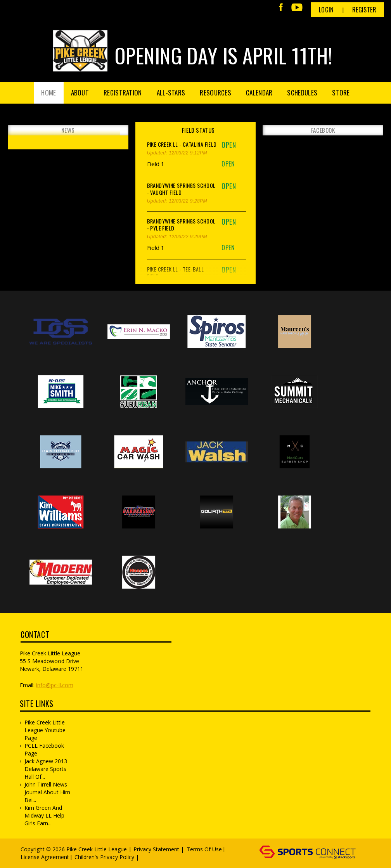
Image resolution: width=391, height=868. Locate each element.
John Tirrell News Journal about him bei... (47, 792)
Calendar (259, 93)
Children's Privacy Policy (104, 857)
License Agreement (45, 857)
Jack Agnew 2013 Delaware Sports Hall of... (46, 769)
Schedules (302, 93)
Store (341, 93)
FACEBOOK (323, 130)
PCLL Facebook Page (44, 749)
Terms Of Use (204, 849)
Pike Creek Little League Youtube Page (45, 730)
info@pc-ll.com (55, 685)
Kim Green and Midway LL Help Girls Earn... (44, 815)
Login (326, 10)
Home (48, 93)
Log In (152, 857)
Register (364, 10)
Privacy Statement (156, 849)
